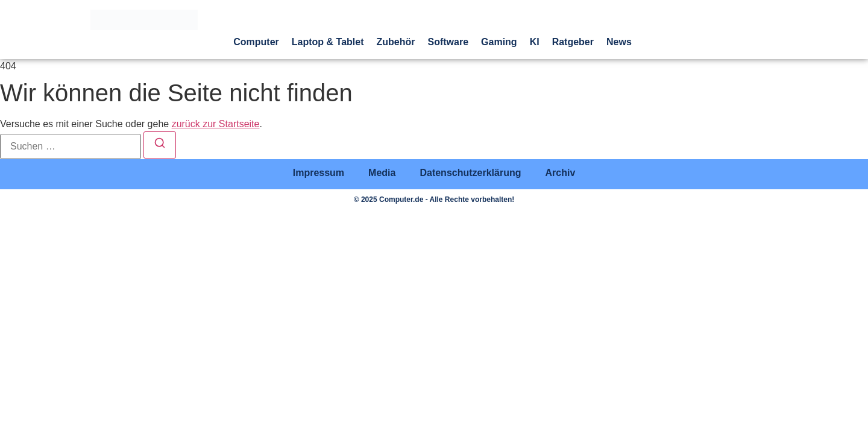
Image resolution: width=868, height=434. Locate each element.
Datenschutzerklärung (470, 173)
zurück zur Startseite (216, 124)
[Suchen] (160, 145)
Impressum (319, 173)
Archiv (560, 173)
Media (382, 173)
